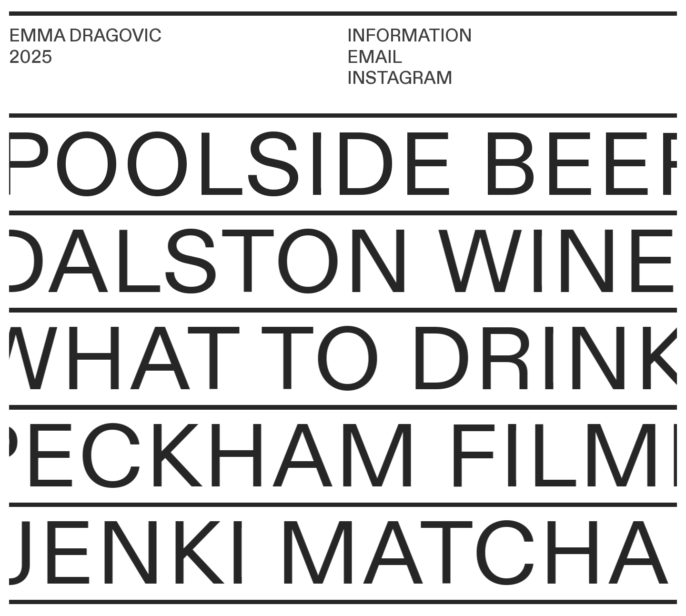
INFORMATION (410, 36)
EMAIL (375, 57)
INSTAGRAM (400, 78)
